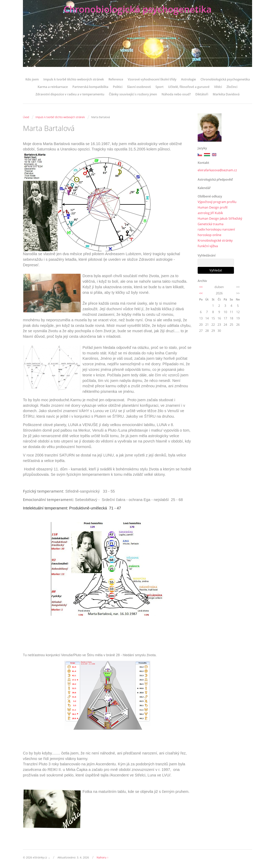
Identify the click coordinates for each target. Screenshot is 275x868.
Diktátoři (202, 94)
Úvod (26, 117)
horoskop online (209, 235)
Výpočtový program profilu (217, 202)
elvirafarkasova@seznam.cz (217, 170)
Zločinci (232, 87)
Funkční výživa (208, 246)
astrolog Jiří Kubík (210, 213)
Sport (159, 87)
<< (201, 287)
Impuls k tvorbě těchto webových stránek (74, 79)
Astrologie (188, 79)
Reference (116, 79)
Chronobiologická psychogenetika (138, 9)
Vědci (218, 87)
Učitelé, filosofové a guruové (189, 87)
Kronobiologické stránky (215, 240)
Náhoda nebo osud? (176, 94)
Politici (118, 87)
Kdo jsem (32, 79)
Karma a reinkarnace (53, 87)
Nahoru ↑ (103, 857)
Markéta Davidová (226, 94)
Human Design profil (213, 207)
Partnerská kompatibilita (90, 87)
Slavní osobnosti (139, 87)
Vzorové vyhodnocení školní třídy (152, 79)
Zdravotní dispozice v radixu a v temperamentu (70, 94)
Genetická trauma (211, 224)
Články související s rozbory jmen (133, 94)
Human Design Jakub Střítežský (220, 218)
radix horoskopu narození (216, 229)
